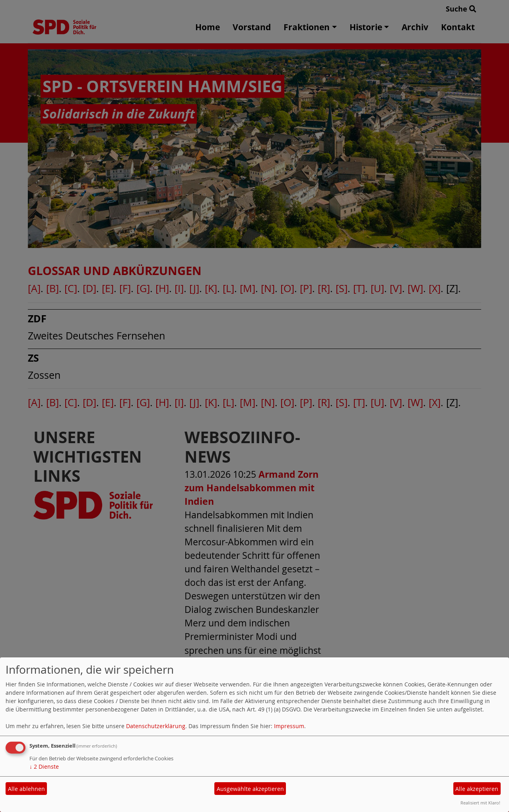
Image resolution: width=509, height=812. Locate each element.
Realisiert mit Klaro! (480, 803)
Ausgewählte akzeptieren (250, 789)
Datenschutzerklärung (156, 726)
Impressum (289, 726)
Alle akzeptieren (477, 789)
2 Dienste (44, 766)
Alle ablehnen (26, 789)
